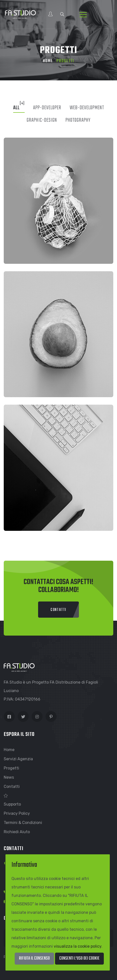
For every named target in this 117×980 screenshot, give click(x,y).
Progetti (11, 768)
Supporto (12, 804)
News (9, 777)
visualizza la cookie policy (78, 946)
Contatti (12, 787)
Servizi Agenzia (18, 759)
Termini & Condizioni (23, 823)
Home (48, 61)
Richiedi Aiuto (17, 832)
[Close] (79, 959)
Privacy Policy (17, 813)
